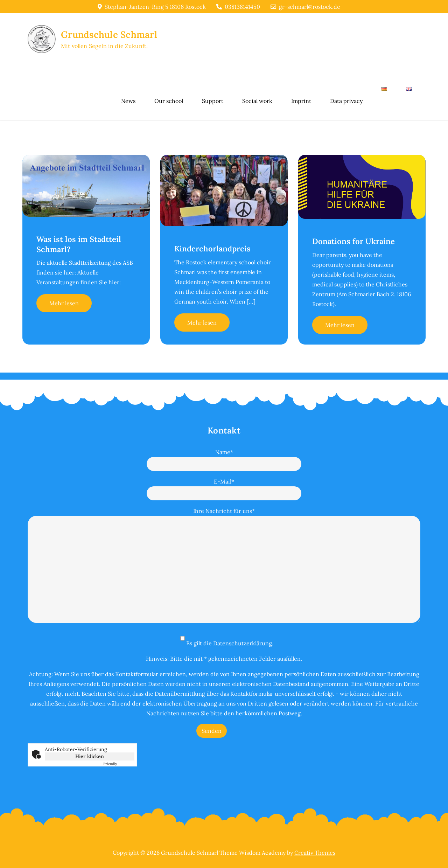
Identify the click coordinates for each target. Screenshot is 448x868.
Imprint (301, 101)
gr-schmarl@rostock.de (305, 7)
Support (213, 101)
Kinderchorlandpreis (212, 249)
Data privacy (346, 101)
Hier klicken (90, 756)
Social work (257, 101)
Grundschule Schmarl (109, 34)
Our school (169, 101)
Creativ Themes (315, 853)
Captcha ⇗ (119, 764)
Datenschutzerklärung (243, 643)
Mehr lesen (64, 303)
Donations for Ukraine (353, 241)
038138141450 (238, 7)
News (128, 101)
